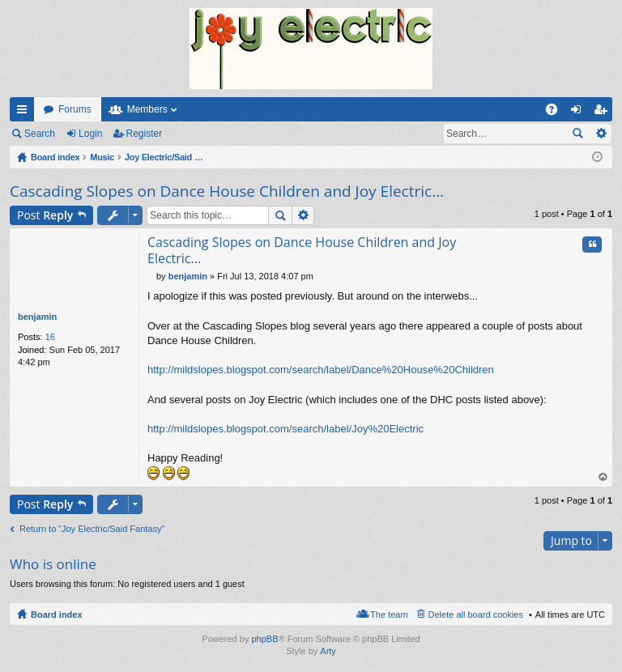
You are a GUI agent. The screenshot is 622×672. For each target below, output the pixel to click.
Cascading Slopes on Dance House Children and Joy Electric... (227, 191)
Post (45, 215)
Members (147, 109)
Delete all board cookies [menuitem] (476, 615)
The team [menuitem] (389, 615)
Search (40, 134)
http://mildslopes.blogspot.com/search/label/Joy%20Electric (285, 429)
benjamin (37, 317)
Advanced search (601, 134)
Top (603, 477)
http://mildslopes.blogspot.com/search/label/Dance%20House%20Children (321, 370)
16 (50, 337)
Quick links (25, 113)
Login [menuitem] (579, 113)
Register (145, 134)
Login (90, 134)
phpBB (264, 639)
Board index (57, 615)
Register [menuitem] (604, 113)
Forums (75, 109)
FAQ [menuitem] (557, 113)
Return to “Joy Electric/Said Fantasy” (92, 529)
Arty (328, 651)
